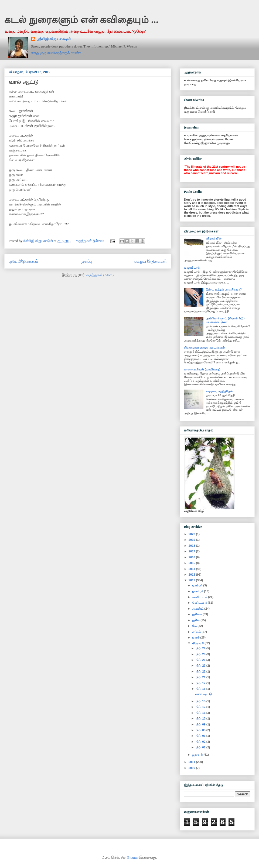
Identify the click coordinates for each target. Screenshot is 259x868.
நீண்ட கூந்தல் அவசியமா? (224, 289)
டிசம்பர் (198, 585)
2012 (192, 580)
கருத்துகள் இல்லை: (90, 241)
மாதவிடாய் (192, 268)
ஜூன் (196, 620)
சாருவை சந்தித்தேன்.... (221, 391)
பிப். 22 (201, 671)
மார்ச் (196, 637)
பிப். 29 (201, 648)
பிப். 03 (201, 736)
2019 (192, 540)
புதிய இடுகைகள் (23, 261)
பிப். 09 (201, 724)
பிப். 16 (201, 689)
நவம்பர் (198, 591)
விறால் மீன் (214, 238)
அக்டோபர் (200, 597)
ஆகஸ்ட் (198, 609)
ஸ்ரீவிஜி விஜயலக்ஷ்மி (54, 39)
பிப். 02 (201, 742)
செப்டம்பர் (200, 603)
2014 (192, 569)
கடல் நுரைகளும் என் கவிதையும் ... (81, 20)
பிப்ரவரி (198, 643)
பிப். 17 (201, 683)
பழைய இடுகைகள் (151, 261)
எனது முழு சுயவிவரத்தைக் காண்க (56, 53)
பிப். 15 (201, 701)
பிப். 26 (201, 660)
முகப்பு (86, 261)
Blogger (133, 857)
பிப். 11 (201, 713)
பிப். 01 (201, 747)
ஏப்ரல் (197, 632)
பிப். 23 (201, 666)
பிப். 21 (201, 677)
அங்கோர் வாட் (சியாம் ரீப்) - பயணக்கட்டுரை (225, 320)
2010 (192, 768)
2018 (192, 546)
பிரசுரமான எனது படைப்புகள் (204, 347)
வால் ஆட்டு (24, 82)
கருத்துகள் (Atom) (100, 275)
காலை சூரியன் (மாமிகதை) (202, 369)
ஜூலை (197, 614)
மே (195, 626)
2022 (192, 534)
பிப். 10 (201, 718)
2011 (192, 762)
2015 (192, 563)
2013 (192, 575)
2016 (192, 557)
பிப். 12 (201, 707)
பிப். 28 (201, 654)
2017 (192, 551)
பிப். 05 (201, 730)
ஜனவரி (198, 755)
